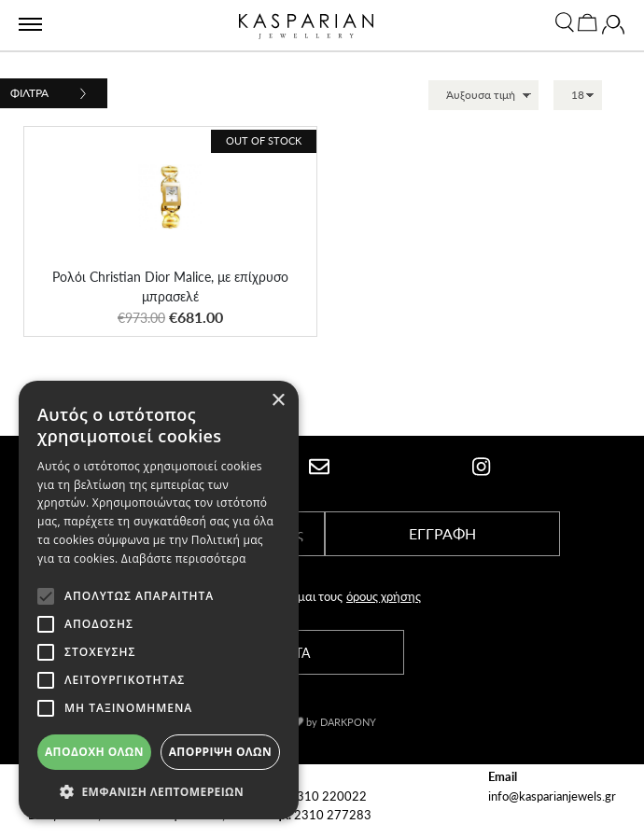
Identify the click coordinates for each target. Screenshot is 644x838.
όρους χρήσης (384, 596)
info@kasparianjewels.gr (552, 796)
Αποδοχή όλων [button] (94, 752)
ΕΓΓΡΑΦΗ (442, 533)
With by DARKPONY (322, 722)
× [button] (278, 401)
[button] (159, 791)
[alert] (159, 600)
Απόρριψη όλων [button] (220, 752)
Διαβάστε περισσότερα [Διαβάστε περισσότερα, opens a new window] (184, 559)
